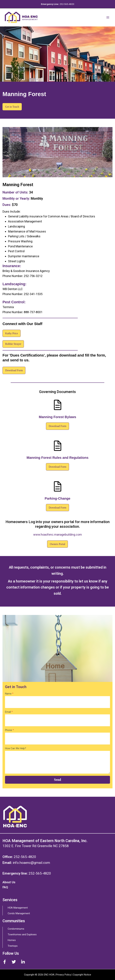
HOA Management (18, 908)
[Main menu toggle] (108, 17)
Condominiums (16, 929)
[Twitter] (14, 962)
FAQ (5, 887)
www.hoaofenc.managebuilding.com (58, 535)
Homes (12, 940)
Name (9, 694)
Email (9, 712)
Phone (9, 730)
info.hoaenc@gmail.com (31, 863)
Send (57, 780)
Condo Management (19, 913)
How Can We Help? (16, 748)
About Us (9, 882)
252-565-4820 (67, 4)
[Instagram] (23, 962)
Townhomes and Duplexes (22, 934)
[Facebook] (5, 962)
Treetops (13, 946)
